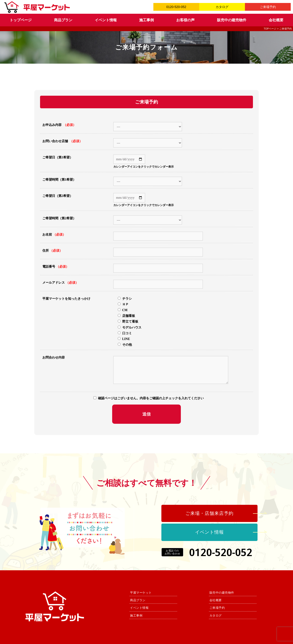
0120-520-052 (176, 7)
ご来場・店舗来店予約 (209, 513)
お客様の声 (185, 20)
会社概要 (276, 20)
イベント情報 (106, 20)
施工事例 (146, 20)
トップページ (21, 20)
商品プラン (63, 20)
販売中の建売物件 (232, 20)
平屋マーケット (141, 593)
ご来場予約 (268, 7)
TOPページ (270, 29)
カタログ (222, 7)
